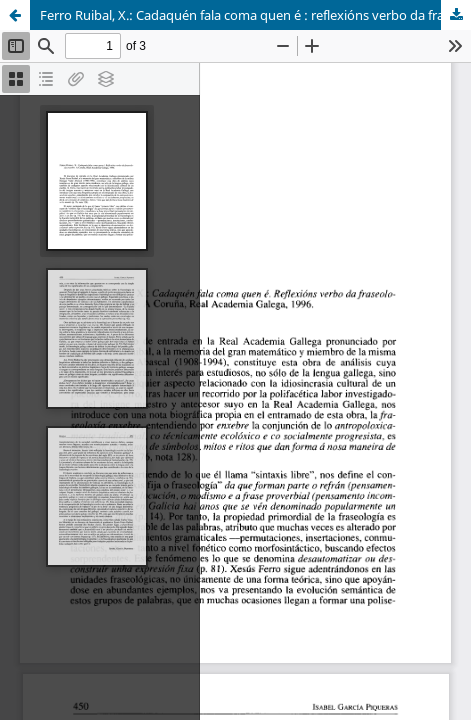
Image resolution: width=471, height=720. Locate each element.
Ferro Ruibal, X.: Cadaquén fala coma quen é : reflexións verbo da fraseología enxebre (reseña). (255, 15)
